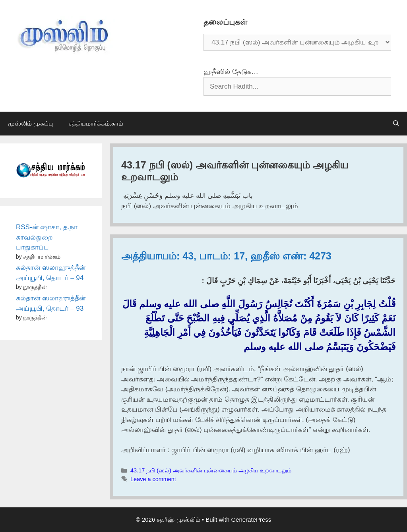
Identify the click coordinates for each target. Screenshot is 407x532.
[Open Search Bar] (396, 124)
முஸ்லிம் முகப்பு (30, 123)
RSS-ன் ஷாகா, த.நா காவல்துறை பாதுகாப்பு (47, 237)
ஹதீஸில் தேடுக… (231, 72)
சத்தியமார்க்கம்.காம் (96, 123)
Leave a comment (153, 479)
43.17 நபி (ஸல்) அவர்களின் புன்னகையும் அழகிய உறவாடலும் (211, 470)
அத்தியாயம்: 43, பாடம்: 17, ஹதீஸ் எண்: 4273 (226, 256)
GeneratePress (251, 519)
